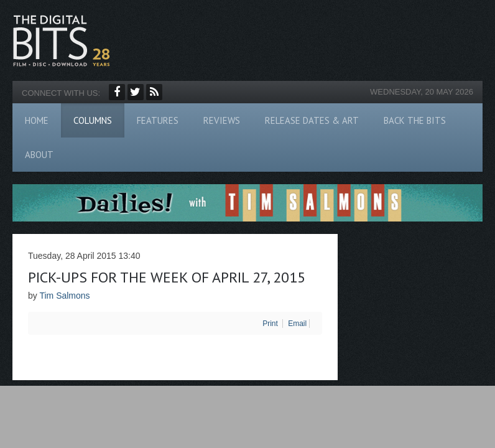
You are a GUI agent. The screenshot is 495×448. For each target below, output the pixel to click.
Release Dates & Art (312, 120)
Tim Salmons (64, 296)
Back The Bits (415, 120)
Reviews (222, 120)
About (39, 155)
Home (37, 120)
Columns (93, 120)
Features (158, 120)
